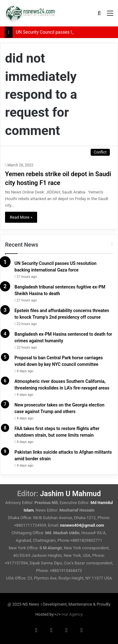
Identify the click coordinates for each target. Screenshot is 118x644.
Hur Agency (72, 614)
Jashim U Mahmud (70, 494)
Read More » (21, 217)
